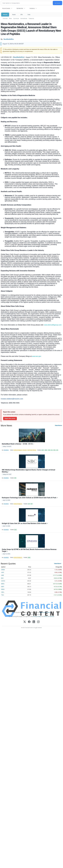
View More (58, 425)
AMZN (3, 570)
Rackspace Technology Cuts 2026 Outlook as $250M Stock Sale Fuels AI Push (30, 498)
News (10, 18)
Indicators (32, 8)
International (24, 18)
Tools (29, 15)
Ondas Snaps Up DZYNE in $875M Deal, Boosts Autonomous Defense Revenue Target (29, 550)
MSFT (3, 587)
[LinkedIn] (34, 622)
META (3, 584)
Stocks (14, 15)
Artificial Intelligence (18, 450)
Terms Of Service (49, 616)
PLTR (29, 504)
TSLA (3, 595)
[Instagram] (38, 622)
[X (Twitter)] (25, 622)
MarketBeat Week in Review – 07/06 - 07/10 (18, 444)
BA (52, 450)
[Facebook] (29, 622)
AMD (3, 575)
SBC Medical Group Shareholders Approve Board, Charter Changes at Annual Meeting (28, 471)
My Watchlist (20, 8)
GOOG (3, 581)
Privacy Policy (37, 616)
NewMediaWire (19, 57)
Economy (25, 450)
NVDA (3, 589)
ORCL (3, 592)
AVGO (49, 450)
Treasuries (31, 18)
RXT (32, 504)
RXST (15, 530)
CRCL (54, 450)
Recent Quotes (6, 8)
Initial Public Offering (32, 450)
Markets (5, 15)
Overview (5, 18)
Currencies (16, 18)
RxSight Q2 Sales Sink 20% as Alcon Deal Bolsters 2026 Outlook (25, 523)
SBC (15, 478)
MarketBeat (6, 450)
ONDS (29, 558)
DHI (57, 450)
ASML (46, 450)
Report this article (10, 418)
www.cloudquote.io (45, 612)
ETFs (22, 15)
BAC (2, 578)
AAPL (43, 450)
